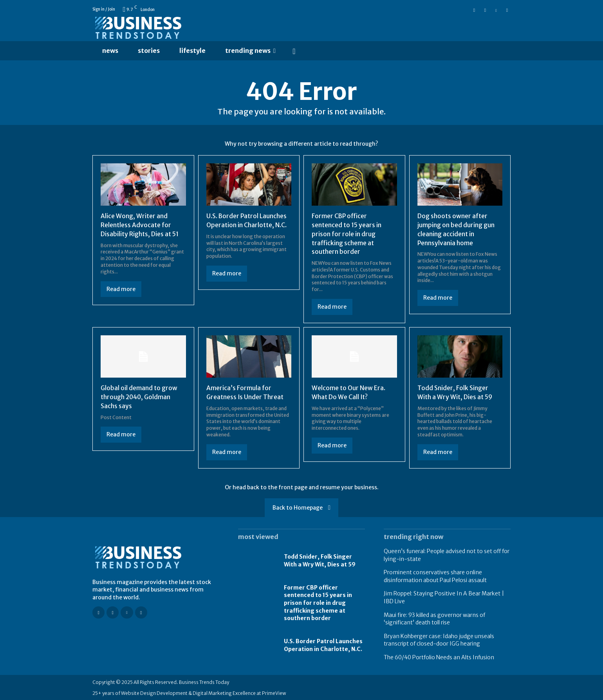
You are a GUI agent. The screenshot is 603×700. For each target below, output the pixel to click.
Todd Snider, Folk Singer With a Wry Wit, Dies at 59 (320, 560)
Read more (121, 289)
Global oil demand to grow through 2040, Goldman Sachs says (139, 396)
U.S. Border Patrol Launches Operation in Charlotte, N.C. (323, 644)
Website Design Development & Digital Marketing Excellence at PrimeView (204, 692)
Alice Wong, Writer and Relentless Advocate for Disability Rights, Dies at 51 (140, 225)
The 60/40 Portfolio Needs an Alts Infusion (439, 657)
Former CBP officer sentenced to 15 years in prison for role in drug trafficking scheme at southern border (347, 234)
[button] (294, 51)
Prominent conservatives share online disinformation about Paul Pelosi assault (435, 575)
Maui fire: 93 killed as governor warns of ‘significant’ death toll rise (434, 618)
